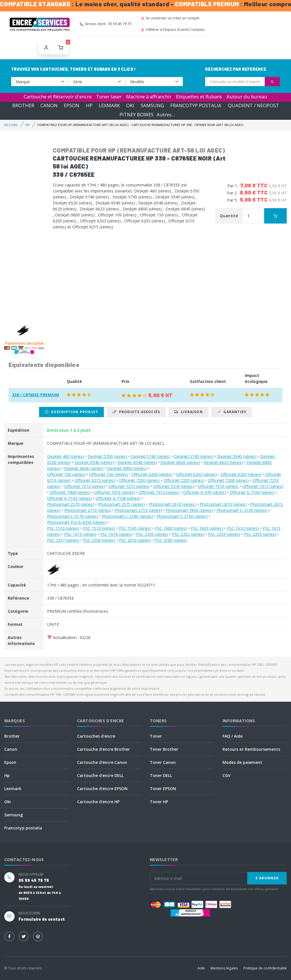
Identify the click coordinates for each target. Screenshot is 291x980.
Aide (201, 968)
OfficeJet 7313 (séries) (263, 486)
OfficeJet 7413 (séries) (159, 492)
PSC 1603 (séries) (207, 528)
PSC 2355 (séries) (260, 534)
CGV (227, 775)
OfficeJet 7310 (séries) (218, 486)
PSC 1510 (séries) (63, 528)
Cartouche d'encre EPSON (102, 789)
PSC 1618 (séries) (116, 534)
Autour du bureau (247, 97)
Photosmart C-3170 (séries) (73, 516)
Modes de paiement (242, 762)
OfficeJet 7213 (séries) (85, 486)
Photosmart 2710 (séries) (88, 510)
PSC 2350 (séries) (152, 534)
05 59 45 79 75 (34, 880)
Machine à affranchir (149, 97)
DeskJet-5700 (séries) (108, 456)
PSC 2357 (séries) (63, 540)
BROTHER (23, 105)
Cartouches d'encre (96, 736)
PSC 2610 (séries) (135, 540)
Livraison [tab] (188, 412)
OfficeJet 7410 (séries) (115, 492)
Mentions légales (224, 968)
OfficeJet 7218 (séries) (174, 486)
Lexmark (13, 789)
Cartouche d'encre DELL (100, 775)
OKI (130, 105)
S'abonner (267, 878)
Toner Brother (164, 749)
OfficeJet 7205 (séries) (184, 480)
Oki (8, 802)
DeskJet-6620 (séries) (180, 462)
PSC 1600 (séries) (171, 528)
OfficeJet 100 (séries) (66, 474)
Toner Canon (163, 762)
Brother (12, 736)
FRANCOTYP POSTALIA (196, 105)
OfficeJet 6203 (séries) (196, 474)
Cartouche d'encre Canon (102, 762)
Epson (10, 762)
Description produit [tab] (71, 412)
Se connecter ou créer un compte (170, 18)
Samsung (14, 815)
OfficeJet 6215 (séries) (95, 480)
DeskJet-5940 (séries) (237, 456)
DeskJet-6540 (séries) (94, 462)
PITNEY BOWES (137, 114)
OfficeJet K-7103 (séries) (69, 498)
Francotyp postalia (23, 828)
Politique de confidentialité (265, 968)
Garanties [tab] (232, 412)
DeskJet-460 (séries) (66, 456)
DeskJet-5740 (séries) (151, 456)
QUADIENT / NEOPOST (253, 105)
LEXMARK (109, 105)
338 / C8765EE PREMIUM (36, 395)
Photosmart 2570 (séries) (71, 504)
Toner (156, 736)
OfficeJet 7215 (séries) (129, 486)
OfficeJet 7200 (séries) (139, 480)
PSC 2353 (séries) (224, 534)
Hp (7, 775)
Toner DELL (161, 775)
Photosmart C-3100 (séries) (242, 510)
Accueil (11, 125)
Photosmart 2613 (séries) (223, 504)
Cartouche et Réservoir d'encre (58, 97)
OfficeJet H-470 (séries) (205, 492)
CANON (49, 105)
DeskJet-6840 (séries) (84, 468)
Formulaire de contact (42, 919)
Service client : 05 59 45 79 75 (106, 24)
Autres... (166, 114)
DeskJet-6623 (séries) (223, 462)
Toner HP (159, 802)
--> (40, 82)
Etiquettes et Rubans (199, 97)
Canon (11, 749)
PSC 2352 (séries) (188, 534)
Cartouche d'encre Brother (103, 749)
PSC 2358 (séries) (99, 540)
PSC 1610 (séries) (243, 528)
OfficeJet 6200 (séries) (152, 474)
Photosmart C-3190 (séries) (182, 516)
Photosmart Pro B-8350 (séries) (77, 522)
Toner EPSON (163, 789)
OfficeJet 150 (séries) (109, 474)
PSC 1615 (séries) (80, 534)
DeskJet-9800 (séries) (127, 468)
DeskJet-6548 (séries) (137, 462)
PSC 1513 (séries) (99, 528)
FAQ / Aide (233, 736)
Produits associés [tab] (136, 412)
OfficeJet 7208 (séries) (228, 480)
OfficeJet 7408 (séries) (70, 492)
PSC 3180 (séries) (171, 540)
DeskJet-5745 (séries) (194, 456)
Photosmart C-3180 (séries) (127, 516)
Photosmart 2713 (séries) (139, 510)
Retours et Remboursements (251, 749)
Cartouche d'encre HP (98, 802)
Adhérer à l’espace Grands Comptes (173, 30)
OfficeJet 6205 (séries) (241, 474)
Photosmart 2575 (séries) (121, 504)
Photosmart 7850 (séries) (189, 510)
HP (89, 105)
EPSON (72, 105)
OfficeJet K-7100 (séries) (252, 492)
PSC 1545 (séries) (135, 528)
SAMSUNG (152, 105)
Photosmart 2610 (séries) (172, 504)
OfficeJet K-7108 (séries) (118, 498)
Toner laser (109, 97)
